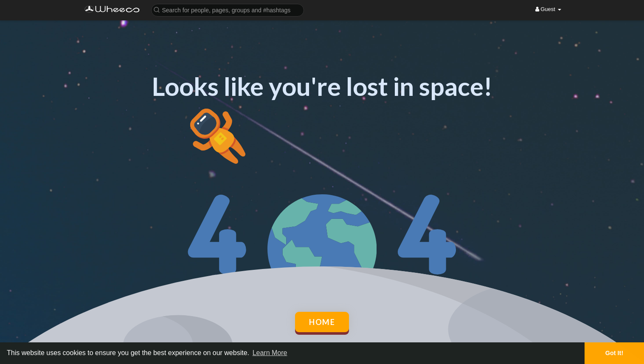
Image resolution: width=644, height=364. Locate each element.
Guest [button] (548, 9)
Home (322, 322)
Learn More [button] (270, 353)
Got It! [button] (614, 353)
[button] (228, 10)
